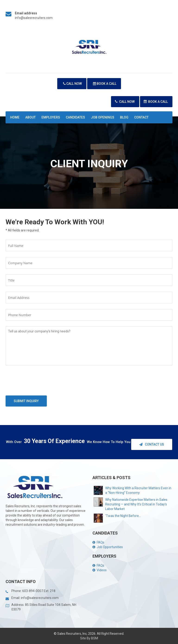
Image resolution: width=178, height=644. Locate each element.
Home (15, 117)
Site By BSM (89, 638)
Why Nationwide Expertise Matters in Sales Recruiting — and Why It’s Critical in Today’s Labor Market (136, 504)
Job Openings (103, 117)
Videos (100, 570)
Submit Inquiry (26, 401)
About (30, 117)
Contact (141, 117)
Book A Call (105, 84)
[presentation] (41, 382)
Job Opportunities (108, 547)
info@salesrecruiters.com (34, 18)
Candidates (75, 117)
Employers (51, 117)
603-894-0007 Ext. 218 (39, 591)
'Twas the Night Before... (123, 516)
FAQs (98, 542)
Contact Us (152, 444)
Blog (124, 117)
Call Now (72, 84)
